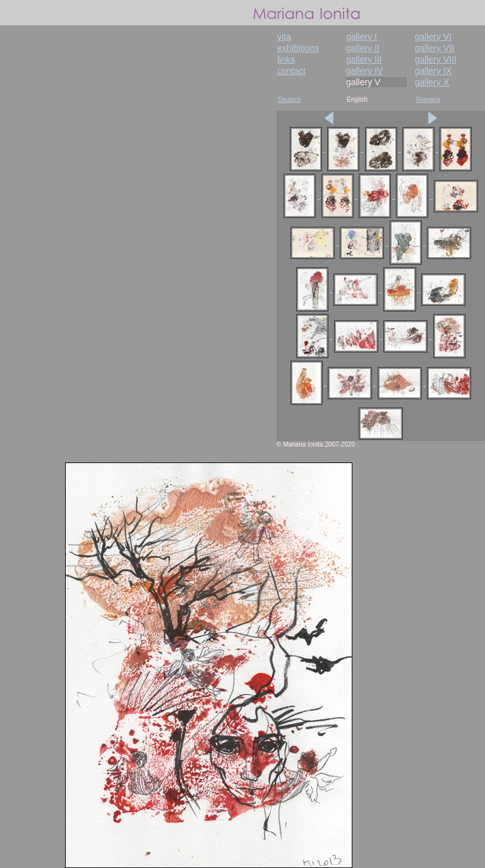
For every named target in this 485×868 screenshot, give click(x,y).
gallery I (362, 37)
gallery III (364, 59)
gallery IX (433, 71)
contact (291, 71)
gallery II (363, 48)
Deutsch (290, 99)
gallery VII (434, 48)
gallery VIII (436, 59)
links (286, 59)
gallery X (432, 82)
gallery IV (364, 71)
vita (284, 37)
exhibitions (298, 48)
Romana (428, 99)
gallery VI (433, 37)
